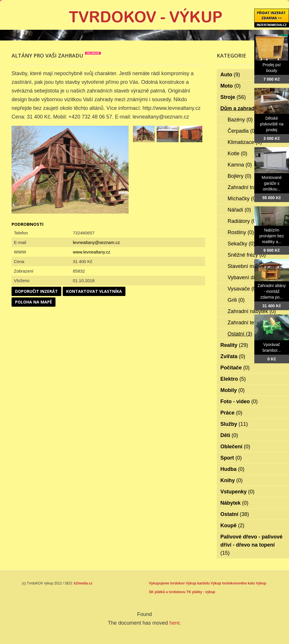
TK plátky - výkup (201, 592)
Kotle (238, 153)
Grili (236, 300)
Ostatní (240, 334)
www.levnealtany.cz (92, 252)
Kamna (240, 165)
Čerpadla (242, 131)
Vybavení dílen (249, 277)
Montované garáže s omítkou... (272, 183)
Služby (234, 424)
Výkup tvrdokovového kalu (233, 583)
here (175, 623)
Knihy (232, 480)
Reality (234, 345)
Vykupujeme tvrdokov (167, 583)
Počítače (235, 368)
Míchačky (243, 199)
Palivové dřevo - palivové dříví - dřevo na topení (252, 545)
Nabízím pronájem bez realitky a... (272, 236)
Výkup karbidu (198, 583)
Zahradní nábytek (252, 311)
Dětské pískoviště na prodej (272, 124)
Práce (231, 413)
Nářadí (239, 210)
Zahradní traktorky (253, 187)
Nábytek (235, 503)
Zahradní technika (252, 323)
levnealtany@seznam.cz (96, 242)
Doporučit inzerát (36, 291)
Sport (231, 458)
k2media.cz (83, 583)
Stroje (233, 97)
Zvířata (233, 356)
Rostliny (241, 232)
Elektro (233, 379)
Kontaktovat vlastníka (94, 291)
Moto (231, 86)
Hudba (233, 469)
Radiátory (243, 221)
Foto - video (239, 401)
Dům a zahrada (243, 108)
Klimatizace (245, 142)
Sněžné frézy (247, 255)
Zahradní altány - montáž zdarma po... (272, 291)
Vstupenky (238, 492)
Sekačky (241, 244)
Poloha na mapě (34, 302)
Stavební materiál (252, 266)
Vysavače (243, 289)
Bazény (240, 120)
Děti (229, 435)
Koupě (233, 525)
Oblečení (235, 447)
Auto (230, 75)
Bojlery (240, 176)
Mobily (233, 390)
